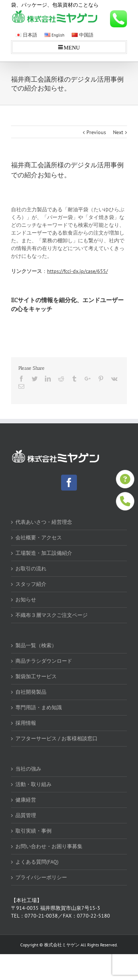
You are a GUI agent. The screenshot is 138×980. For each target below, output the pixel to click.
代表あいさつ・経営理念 (44, 522)
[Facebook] (69, 483)
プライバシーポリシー (41, 877)
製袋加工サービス (36, 676)
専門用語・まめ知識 (39, 707)
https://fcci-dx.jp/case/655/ (77, 271)
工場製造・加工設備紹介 (44, 553)
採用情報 (26, 723)
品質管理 (26, 815)
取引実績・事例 (33, 831)
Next (118, 132)
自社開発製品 (31, 692)
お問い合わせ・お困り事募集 (49, 846)
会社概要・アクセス (39, 537)
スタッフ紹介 (31, 584)
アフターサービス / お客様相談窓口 (56, 738)
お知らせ (26, 600)
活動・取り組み (33, 784)
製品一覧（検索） (36, 645)
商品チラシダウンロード (44, 661)
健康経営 (26, 800)
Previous (96, 132)
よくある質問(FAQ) (37, 862)
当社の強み (28, 769)
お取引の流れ (31, 568)
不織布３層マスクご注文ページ (52, 615)
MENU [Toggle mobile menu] (72, 47)
